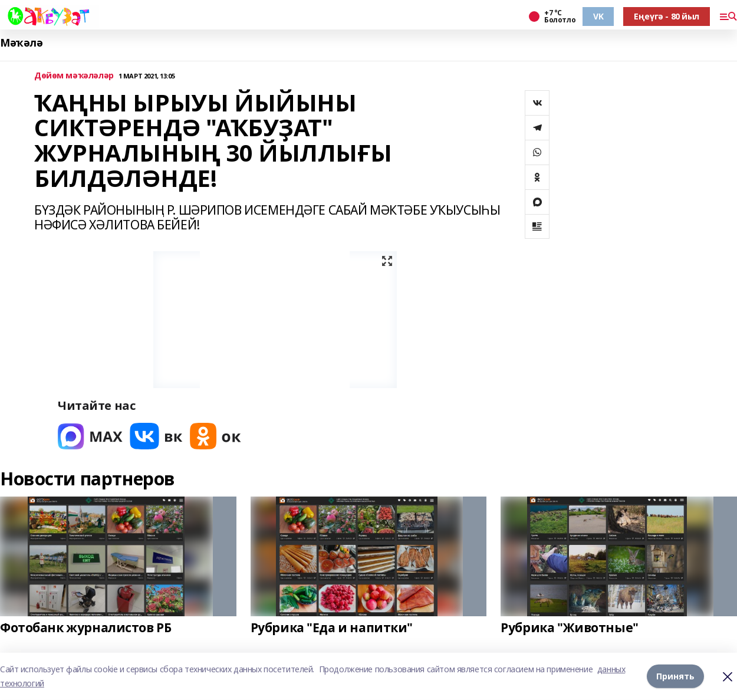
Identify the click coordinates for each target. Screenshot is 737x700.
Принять (675, 676)
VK (598, 16)
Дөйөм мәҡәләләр (74, 76)
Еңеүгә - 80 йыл (667, 16)
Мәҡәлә (21, 43)
